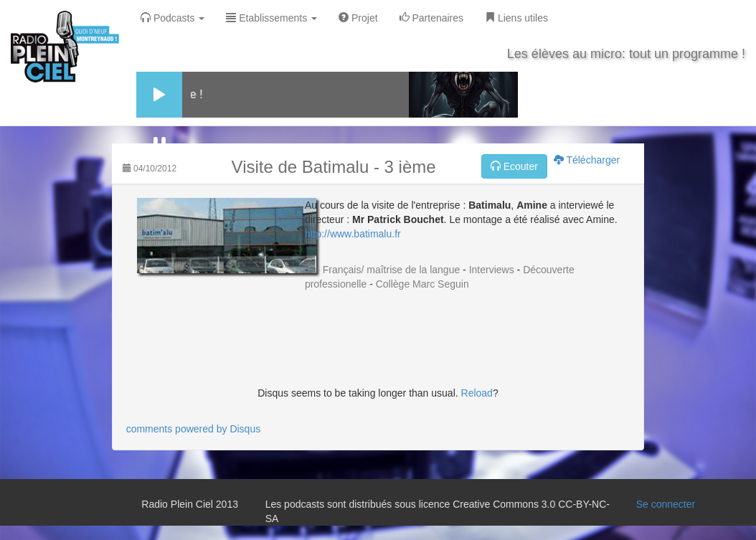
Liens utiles (516, 18)
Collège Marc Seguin (422, 284)
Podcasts (173, 18)
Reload (477, 393)
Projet (358, 18)
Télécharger (587, 160)
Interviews (492, 270)
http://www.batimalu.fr (353, 234)
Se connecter (666, 504)
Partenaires (431, 18)
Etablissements (271, 18)
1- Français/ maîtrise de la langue (385, 270)
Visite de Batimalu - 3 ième (334, 167)
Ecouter (514, 166)
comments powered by (194, 429)
